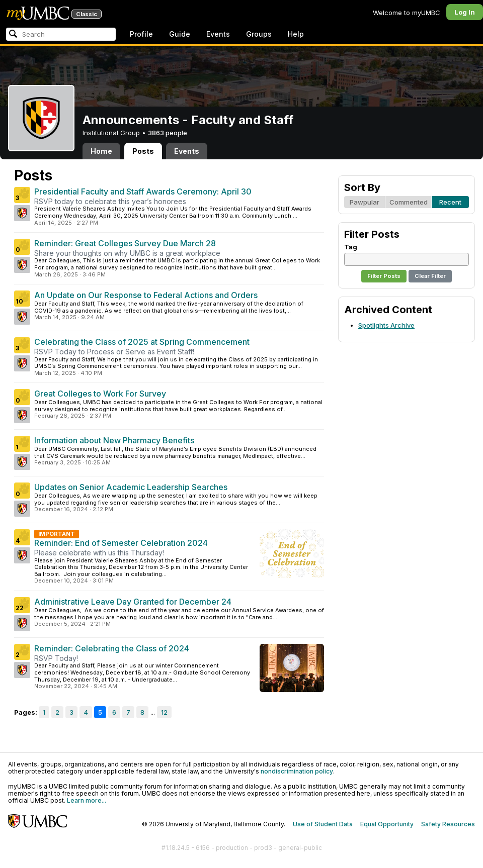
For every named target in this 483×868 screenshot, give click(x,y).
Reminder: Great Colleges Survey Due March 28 (125, 243)
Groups (259, 34)
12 (164, 712)
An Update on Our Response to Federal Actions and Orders (146, 295)
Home (101, 151)
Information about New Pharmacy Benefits (114, 440)
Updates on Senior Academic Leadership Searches (131, 487)
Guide (180, 34)
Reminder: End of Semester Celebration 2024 (121, 543)
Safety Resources (448, 824)
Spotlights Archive (386, 325)
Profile (141, 34)
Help (296, 34)
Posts (143, 151)
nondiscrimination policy (297, 771)
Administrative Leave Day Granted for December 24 (133, 602)
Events (218, 34)
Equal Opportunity (387, 824)
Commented (409, 202)
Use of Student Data (323, 824)
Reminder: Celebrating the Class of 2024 (112, 648)
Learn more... (87, 800)
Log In (465, 12)
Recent (450, 202)
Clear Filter (430, 276)
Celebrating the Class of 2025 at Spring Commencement (142, 342)
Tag (351, 247)
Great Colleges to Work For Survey (100, 394)
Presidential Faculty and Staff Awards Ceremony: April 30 (143, 191)
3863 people (168, 133)
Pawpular (365, 202)
